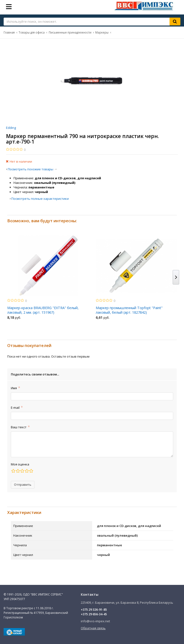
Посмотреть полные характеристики (40, 199)
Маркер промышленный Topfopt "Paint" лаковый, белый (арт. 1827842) (129, 310)
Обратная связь (93, 628)
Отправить (23, 485)
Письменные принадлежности (70, 32)
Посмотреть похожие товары (31, 169)
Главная (9, 32)
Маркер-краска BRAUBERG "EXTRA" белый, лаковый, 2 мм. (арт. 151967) (43, 310)
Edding (11, 128)
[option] (48, 279)
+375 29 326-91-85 (94, 609)
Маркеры (102, 32)
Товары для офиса (32, 32)
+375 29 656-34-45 (94, 614)
